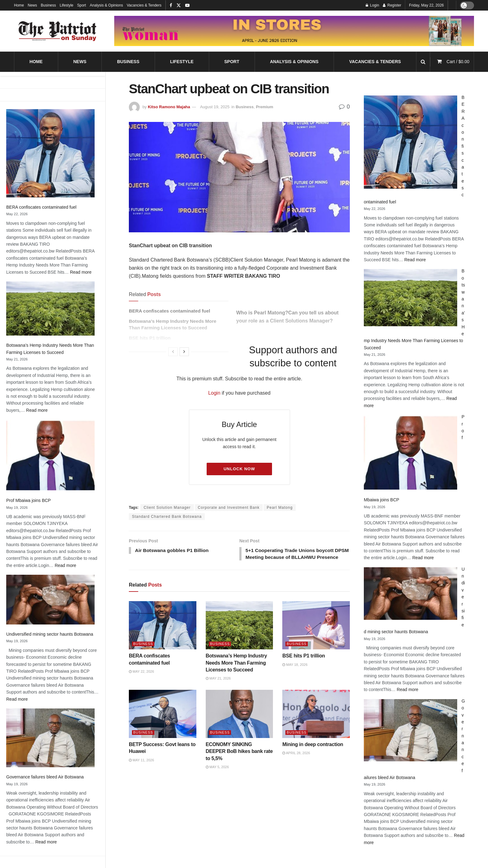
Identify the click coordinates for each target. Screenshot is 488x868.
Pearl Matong (280, 508)
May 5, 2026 (217, 775)
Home (19, 5)
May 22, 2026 (141, 679)
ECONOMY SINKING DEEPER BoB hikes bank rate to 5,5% (239, 759)
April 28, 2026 (296, 761)
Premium (265, 107)
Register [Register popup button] (392, 5)
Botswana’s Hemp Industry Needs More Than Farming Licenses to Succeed (236, 671)
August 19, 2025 (215, 107)
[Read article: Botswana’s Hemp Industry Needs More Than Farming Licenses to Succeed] (239, 633)
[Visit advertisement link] (294, 31)
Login (214, 393)
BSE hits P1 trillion (304, 664)
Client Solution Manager (167, 508)
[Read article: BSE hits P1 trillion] (316, 633)
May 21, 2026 (218, 686)
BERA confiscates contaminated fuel (41, 207)
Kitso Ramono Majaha (169, 107)
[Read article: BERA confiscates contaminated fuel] (163, 633)
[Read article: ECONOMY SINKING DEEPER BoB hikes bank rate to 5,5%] (239, 722)
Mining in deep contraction (313, 752)
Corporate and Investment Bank (229, 508)
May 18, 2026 (295, 672)
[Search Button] (423, 62)
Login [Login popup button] (372, 5)
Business (48, 5)
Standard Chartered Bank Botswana (167, 517)
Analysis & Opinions (106, 5)
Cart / (458, 62)
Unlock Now (239, 469)
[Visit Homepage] (58, 31)
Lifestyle (67, 5)
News (32, 5)
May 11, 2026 (141, 768)
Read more (81, 272)
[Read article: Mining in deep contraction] (316, 722)
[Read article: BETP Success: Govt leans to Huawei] (163, 722)
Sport (82, 5)
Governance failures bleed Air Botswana (45, 777)
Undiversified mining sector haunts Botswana (50, 634)
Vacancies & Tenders (144, 5)
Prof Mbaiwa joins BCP (28, 500)
